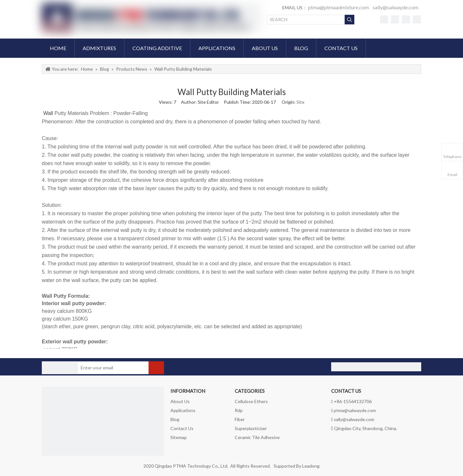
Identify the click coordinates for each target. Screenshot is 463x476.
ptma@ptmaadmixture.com (338, 7)
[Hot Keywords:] (350, 20)
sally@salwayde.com (395, 7)
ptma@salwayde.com (355, 410)
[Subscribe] (156, 368)
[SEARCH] (306, 20)
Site (300, 102)
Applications (183, 410)
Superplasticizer (251, 428)
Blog (175, 419)
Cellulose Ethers (251, 401)
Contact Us (182, 428)
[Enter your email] (103, 368)
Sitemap (179, 437)
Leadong (311, 466)
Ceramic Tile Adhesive (257, 437)
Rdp (239, 410)
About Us (180, 401)
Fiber (240, 419)
